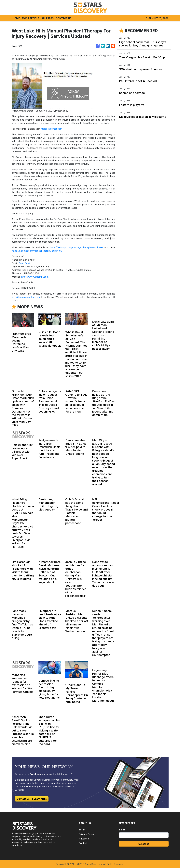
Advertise (84, 839)
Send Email (24, 263)
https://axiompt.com (51, 129)
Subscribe (144, 844)
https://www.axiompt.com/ (35, 277)
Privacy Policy (86, 834)
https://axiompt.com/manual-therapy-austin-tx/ (37, 251)
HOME (16, 18)
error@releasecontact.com (26, 297)
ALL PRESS (48, 18)
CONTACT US (64, 18)
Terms (82, 830)
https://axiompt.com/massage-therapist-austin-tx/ (76, 247)
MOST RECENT (31, 18)
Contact (83, 843)
